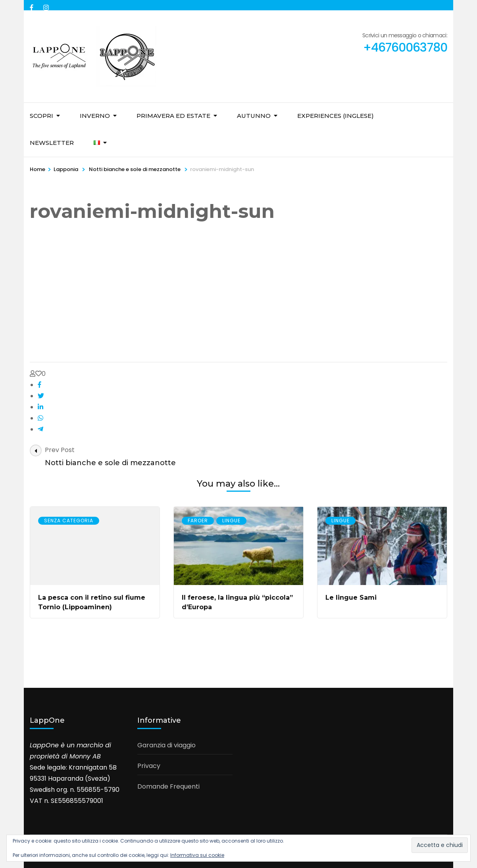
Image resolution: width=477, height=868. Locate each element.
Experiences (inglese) (336, 116)
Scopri (41, 116)
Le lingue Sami (351, 598)
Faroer (198, 521)
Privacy (149, 766)
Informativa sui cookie (197, 855)
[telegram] (40, 429)
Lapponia (66, 169)
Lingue (231, 521)
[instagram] (46, 5)
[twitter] (41, 396)
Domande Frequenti (168, 786)
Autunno (254, 116)
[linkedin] (40, 407)
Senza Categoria (69, 521)
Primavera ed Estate (173, 116)
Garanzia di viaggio (166, 745)
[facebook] (33, 5)
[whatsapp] (40, 418)
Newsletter (52, 143)
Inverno (95, 116)
